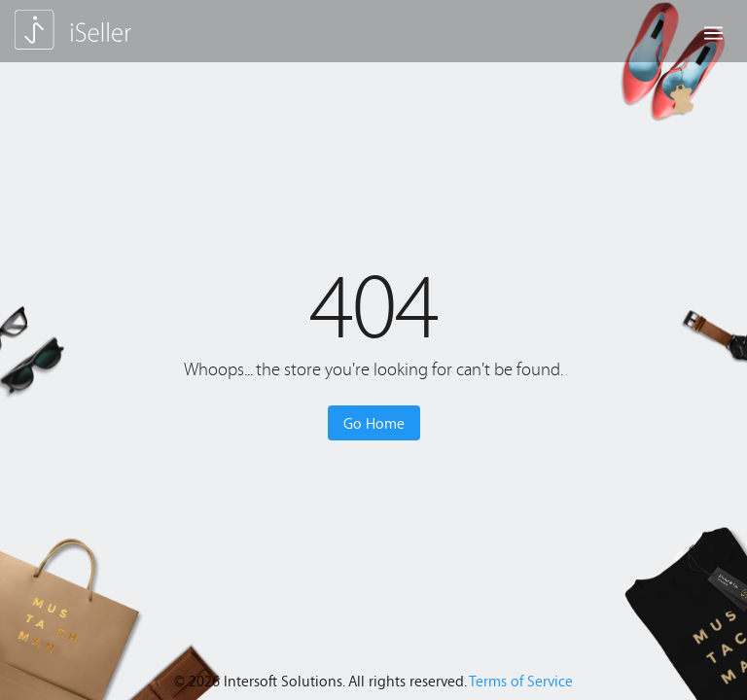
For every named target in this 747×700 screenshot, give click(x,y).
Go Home (374, 423)
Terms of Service (521, 681)
